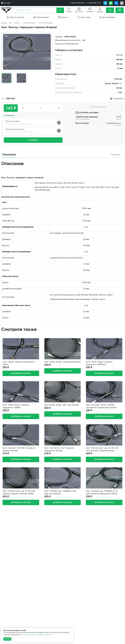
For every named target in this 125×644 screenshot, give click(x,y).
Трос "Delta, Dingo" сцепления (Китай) (62, 362)
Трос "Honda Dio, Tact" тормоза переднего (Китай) (59, 449)
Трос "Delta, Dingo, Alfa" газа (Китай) (62, 405)
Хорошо (7, 639)
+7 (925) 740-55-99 (77, 3)
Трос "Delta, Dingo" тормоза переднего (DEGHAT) (99, 363)
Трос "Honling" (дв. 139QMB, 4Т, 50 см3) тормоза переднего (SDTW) (102, 492)
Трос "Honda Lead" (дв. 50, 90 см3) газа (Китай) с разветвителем (102, 449)
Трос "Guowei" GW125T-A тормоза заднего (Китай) (19, 449)
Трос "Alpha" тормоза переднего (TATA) (18, 363)
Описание (9, 155)
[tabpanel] (62, 242)
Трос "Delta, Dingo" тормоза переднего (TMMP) (16, 406)
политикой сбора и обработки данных (37, 635)
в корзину (21, 373)
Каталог (17, 23)
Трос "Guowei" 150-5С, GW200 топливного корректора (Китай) (101, 406)
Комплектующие (29, 23)
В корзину (33, 140)
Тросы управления (46, 23)
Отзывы (115, 155)
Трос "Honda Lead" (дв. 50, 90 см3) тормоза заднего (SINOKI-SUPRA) (19, 492)
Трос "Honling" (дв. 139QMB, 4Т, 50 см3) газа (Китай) (60, 492)
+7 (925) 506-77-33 (93, 3)
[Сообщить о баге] (122, 3)
